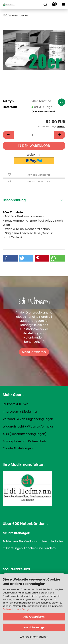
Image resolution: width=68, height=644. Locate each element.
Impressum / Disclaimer (20, 412)
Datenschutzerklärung (16, 609)
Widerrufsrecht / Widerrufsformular (28, 427)
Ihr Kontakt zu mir (15, 404)
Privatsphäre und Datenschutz (25, 441)
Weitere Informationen (34, 637)
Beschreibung (14, 200)
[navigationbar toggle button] (63, 5)
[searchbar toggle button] (45, 5)
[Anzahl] (34, 135)
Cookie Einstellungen (18, 448)
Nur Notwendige (34, 627)
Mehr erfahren (34, 352)
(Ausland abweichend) (43, 111)
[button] (8, 135)
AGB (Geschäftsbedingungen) (25, 434)
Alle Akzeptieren (34, 617)
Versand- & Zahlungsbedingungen (28, 419)
